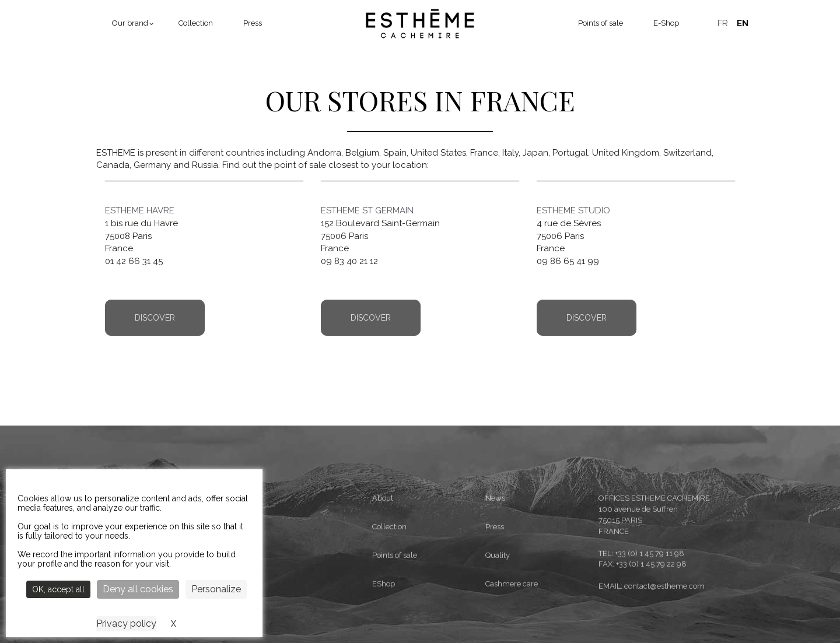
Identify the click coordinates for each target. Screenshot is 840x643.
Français (723, 23)
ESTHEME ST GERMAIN (367, 210)
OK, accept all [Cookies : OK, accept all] (58, 589)
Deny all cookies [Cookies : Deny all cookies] (138, 589)
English (743, 23)
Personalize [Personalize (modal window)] (216, 589)
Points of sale (601, 23)
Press (253, 23)
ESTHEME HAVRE (140, 210)
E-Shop (666, 23)
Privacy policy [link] (126, 623)
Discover (155, 318)
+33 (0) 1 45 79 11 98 (650, 606)
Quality (498, 608)
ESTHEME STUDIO (573, 210)
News (495, 551)
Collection (196, 23)
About (383, 551)
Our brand (130, 23)
